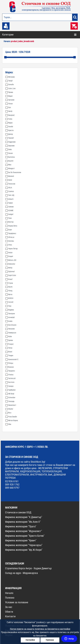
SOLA (9, 188)
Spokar (9, 340)
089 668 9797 (12, 488)
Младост (10, 168)
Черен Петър (12, 249)
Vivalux (9, 375)
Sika (8, 424)
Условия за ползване (17, 602)
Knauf (9, 279)
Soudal (9, 127)
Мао (8, 165)
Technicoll (11, 378)
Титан (9, 348)
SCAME (9, 211)
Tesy (8, 306)
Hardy (9, 111)
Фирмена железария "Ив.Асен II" (23, 522)
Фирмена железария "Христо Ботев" (25, 536)
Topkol (9, 203)
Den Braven (11, 325)
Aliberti (10, 199)
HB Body (10, 394)
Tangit (9, 81)
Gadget (9, 214)
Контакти (10, 616)
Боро (9, 230)
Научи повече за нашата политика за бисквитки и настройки (40, 629)
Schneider (10, 398)
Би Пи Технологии (13, 172)
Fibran (9, 104)
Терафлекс (11, 233)
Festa (9, 119)
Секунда (10, 401)
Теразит (10, 138)
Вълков (10, 367)
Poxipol (10, 344)
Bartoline (10, 157)
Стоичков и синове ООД (18, 512)
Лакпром (10, 314)
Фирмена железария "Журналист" (24, 531)
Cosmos (10, 191)
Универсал (11, 333)
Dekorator (10, 264)
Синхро (10, 386)
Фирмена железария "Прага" (21, 526)
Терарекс (10, 371)
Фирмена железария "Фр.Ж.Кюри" (24, 550)
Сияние (10, 207)
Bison (9, 352)
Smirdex (10, 241)
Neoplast (10, 115)
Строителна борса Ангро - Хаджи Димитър (28, 568)
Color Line (11, 88)
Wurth (9, 287)
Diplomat (10, 272)
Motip (9, 268)
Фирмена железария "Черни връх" (24, 545)
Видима (10, 310)
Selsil (9, 180)
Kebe (9, 337)
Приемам (50, 640)
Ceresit (9, 302)
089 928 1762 (12, 484)
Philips (9, 363)
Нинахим (10, 329)
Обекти (9, 612)
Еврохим (10, 146)
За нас (9, 607)
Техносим (10, 184)
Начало (9, 593)
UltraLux (10, 237)
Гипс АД (10, 195)
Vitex (9, 245)
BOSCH (9, 298)
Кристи (10, 130)
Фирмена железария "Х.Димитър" (24, 517)
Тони (9, 218)
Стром (9, 283)
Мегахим (10, 77)
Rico (8, 413)
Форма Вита (11, 226)
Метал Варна (12, 420)
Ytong (9, 291)
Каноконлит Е (12, 359)
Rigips (9, 123)
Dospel (9, 256)
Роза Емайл (11, 417)
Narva (9, 294)
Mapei (9, 96)
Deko (9, 150)
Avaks (9, 321)
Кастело (10, 382)
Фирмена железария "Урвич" (21, 540)
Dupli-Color (11, 275)
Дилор (9, 134)
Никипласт (11, 405)
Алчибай (10, 317)
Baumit (9, 161)
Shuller (9, 409)
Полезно (10, 598)
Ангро (9, 253)
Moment (10, 176)
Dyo (8, 107)
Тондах (9, 356)
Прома (9, 92)
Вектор (10, 222)
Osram (9, 153)
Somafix (10, 85)
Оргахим (10, 100)
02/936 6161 (12, 481)
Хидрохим (11, 142)
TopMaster (11, 390)
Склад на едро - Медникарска (21, 573)
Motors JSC (11, 260)
